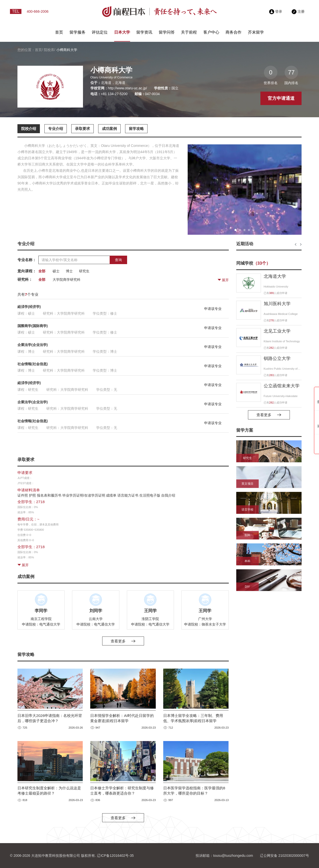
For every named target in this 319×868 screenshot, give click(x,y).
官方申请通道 (281, 98)
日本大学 (122, 32)
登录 (276, 12)
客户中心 (211, 32)
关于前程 (189, 32)
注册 (298, 12)
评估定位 (100, 32)
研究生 (84, 271)
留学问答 (167, 32)
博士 (69, 271)
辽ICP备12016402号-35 (115, 856)
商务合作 (234, 32)
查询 (118, 260)
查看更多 (123, 641)
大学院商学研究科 (67, 280)
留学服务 (78, 32)
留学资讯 (144, 32)
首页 (59, 32)
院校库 (49, 50)
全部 (42, 271)
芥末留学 (256, 32)
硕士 (56, 271)
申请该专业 (213, 309)
